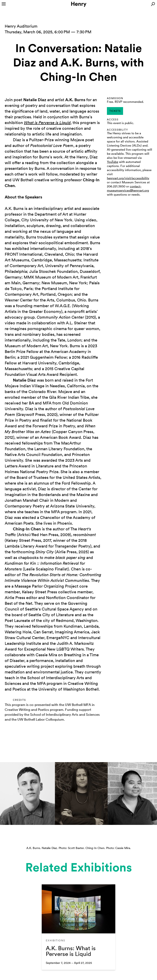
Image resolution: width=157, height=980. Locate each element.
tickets (115, 111)
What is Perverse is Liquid (47, 123)
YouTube (113, 162)
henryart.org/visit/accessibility (128, 178)
